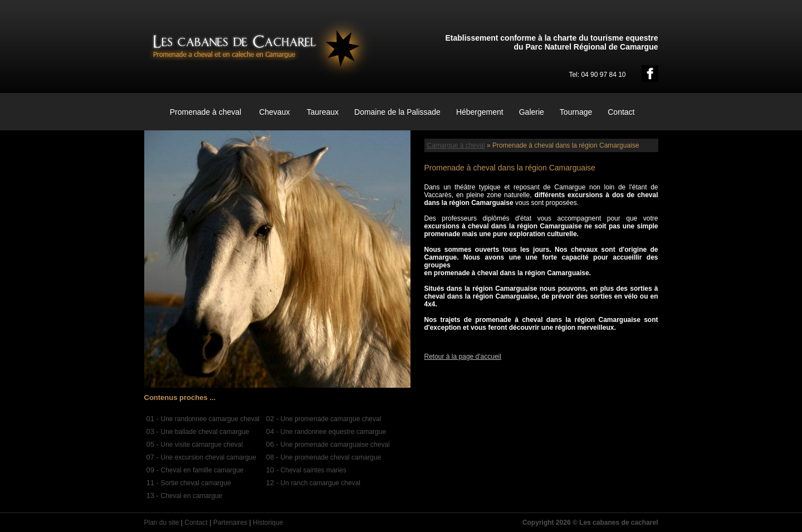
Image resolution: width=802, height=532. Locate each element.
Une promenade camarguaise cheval (335, 445)
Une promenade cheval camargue (331, 457)
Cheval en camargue (192, 496)
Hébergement (480, 112)
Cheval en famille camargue (202, 470)
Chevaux (274, 112)
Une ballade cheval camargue (205, 432)
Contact (621, 112)
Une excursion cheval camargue (209, 457)
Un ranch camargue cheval (321, 483)
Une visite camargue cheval (202, 445)
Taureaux (322, 112)
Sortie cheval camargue (196, 483)
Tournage (576, 112)
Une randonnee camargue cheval (210, 419)
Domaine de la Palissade (397, 112)
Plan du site (162, 523)
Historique (268, 523)
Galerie (532, 112)
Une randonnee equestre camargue (333, 432)
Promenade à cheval (206, 112)
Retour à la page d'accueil (463, 357)
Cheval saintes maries (314, 470)
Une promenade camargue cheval (331, 419)
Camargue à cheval (456, 145)
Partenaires (230, 523)
